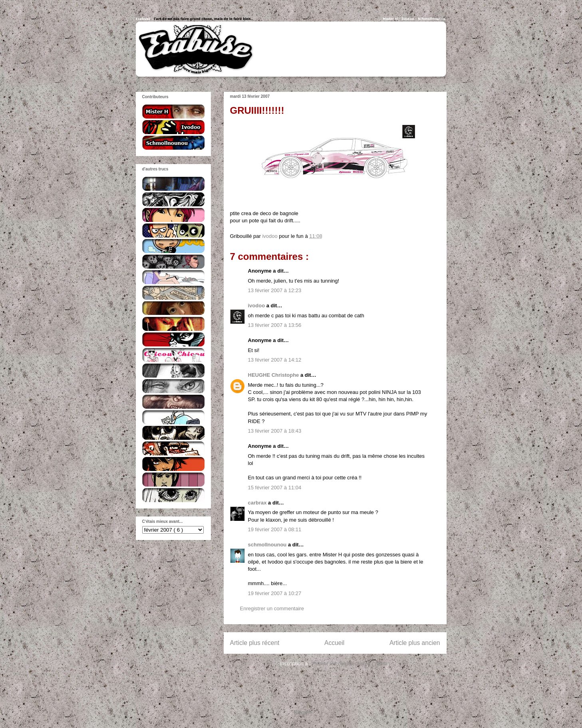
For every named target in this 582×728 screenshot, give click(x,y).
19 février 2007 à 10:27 (275, 593)
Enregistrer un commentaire (272, 608)
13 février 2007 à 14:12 (275, 360)
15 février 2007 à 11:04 (275, 488)
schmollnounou (268, 545)
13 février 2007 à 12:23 (275, 290)
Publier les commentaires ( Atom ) (351, 664)
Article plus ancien (415, 643)
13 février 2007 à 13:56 (275, 325)
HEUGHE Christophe (274, 375)
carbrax (258, 503)
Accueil (334, 643)
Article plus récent (255, 643)
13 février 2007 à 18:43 (275, 431)
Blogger (303, 712)
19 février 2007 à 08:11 (275, 529)
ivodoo (257, 306)
